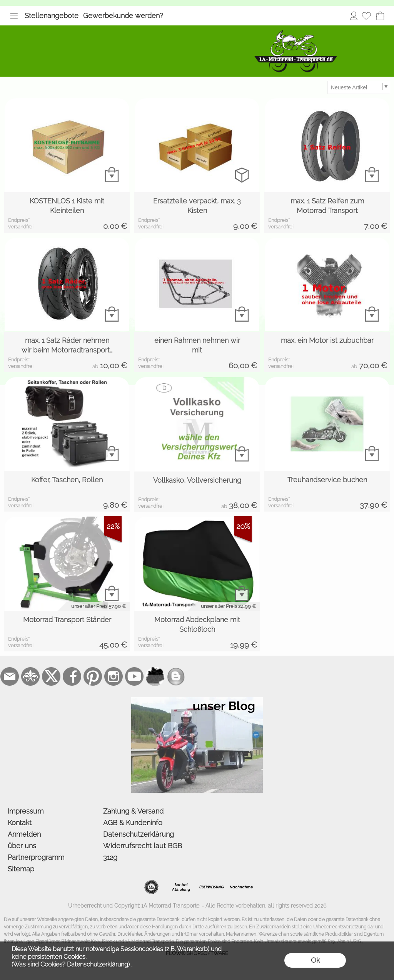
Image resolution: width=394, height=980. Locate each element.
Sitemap (21, 869)
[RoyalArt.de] (30, 676)
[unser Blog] (176, 676)
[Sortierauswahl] (359, 87)
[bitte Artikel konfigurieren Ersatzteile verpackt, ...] (242, 175)
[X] (51, 676)
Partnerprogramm (36, 857)
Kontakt (20, 823)
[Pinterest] (93, 676)
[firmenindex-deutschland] (155, 676)
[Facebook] (72, 676)
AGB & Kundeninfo (133, 823)
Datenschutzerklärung (139, 834)
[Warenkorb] (380, 16)
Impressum (26, 811)
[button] (14, 16)
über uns (22, 846)
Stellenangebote (52, 16)
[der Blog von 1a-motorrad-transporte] (197, 700)
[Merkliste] (366, 16)
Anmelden (354, 16)
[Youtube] (134, 676)
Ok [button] (315, 960)
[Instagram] (114, 676)
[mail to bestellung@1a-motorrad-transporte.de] (10, 676)
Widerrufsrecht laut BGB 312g (143, 852)
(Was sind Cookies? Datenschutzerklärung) (71, 964)
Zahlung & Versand (133, 811)
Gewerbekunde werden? (123, 16)
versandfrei (21, 227)
